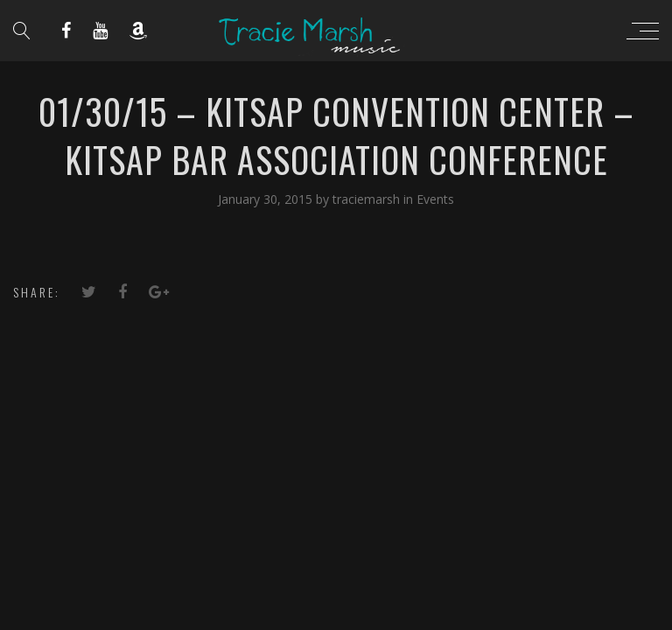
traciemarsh (368, 199)
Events (435, 199)
